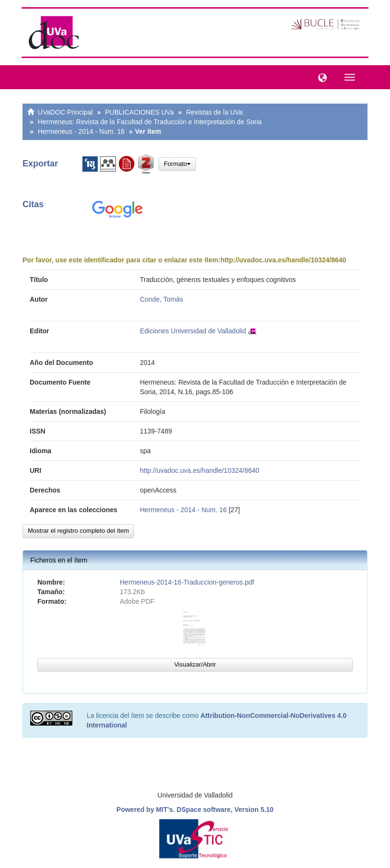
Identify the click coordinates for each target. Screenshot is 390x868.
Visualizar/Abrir (195, 664)
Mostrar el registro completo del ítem (78, 531)
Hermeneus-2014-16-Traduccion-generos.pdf (187, 582)
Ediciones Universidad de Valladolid (193, 331)
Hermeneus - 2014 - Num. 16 (81, 131)
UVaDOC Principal (65, 112)
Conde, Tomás (161, 299)
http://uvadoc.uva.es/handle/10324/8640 (283, 260)
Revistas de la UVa (215, 112)
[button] (320, 77)
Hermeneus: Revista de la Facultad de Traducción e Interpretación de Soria (150, 122)
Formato (177, 164)
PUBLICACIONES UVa (139, 112)
